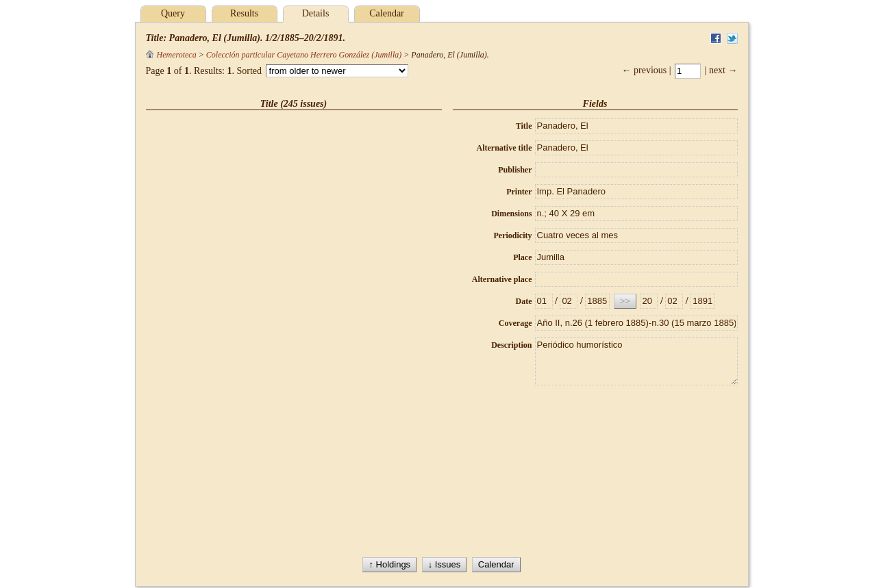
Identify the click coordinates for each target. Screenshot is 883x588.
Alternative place (502, 279)
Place (522, 257)
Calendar (387, 13)
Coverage (515, 323)
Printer (519, 192)
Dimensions (511, 214)
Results (244, 13)
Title (524, 126)
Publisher (515, 170)
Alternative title (505, 148)
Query (173, 13)
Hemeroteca (171, 55)
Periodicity (513, 235)
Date (524, 301)
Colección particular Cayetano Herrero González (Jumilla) (304, 55)
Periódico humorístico (636, 361)
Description (511, 345)
